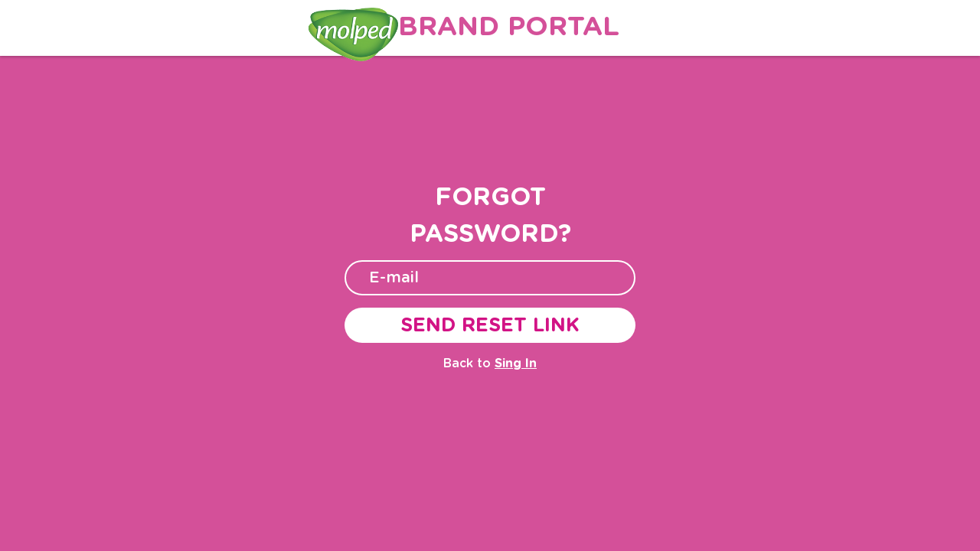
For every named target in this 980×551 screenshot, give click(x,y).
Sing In (516, 364)
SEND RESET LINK (490, 326)
